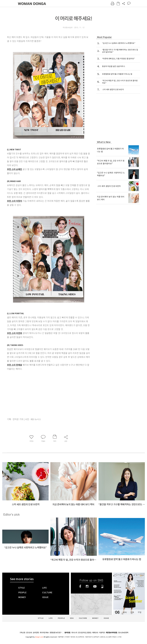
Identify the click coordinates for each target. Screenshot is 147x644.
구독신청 (22, 633)
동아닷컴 (67, 633)
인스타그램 (87, 586)
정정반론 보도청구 (55, 633)
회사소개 (74, 633)
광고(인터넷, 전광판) (85, 633)
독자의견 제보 (44, 633)
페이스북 (80, 586)
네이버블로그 (102, 586)
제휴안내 (95, 633)
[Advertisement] (43, 390)
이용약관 (102, 633)
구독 (132, 612)
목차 (125, 612)
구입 (140, 612)
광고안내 (29, 633)
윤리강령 (36, 633)
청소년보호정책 (123, 633)
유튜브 (95, 586)
